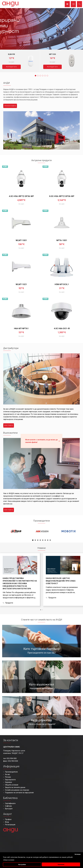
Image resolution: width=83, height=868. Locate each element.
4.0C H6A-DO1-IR (62, 328)
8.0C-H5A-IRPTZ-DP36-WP (62, 196)
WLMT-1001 (21, 240)
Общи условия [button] (9, 860)
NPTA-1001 (62, 240)
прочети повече (10, 106)
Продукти (9, 603)
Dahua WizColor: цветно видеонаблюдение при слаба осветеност (61, 581)
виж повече (9, 425)
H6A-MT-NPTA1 (21, 328)
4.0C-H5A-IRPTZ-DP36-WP (21, 196)
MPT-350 (52, 54)
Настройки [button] (22, 864)
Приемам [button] (61, 864)
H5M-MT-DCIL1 (62, 284)
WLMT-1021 (21, 284)
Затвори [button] (78, 854)
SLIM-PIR (11, 54)
